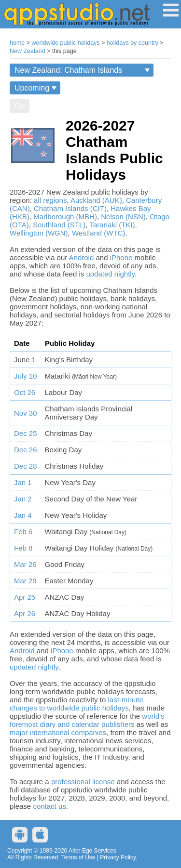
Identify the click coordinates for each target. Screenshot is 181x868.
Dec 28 (26, 466)
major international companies (58, 732)
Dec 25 (26, 433)
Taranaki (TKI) (112, 225)
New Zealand (28, 51)
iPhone (121, 257)
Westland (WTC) (99, 233)
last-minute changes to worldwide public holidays (77, 704)
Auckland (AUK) (96, 200)
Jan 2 (23, 499)
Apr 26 (25, 613)
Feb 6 (23, 532)
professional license (83, 782)
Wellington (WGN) (39, 233)
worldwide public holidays (66, 43)
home (17, 43)
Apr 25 (25, 597)
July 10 (26, 376)
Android (82, 257)
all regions (50, 200)
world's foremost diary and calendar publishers (87, 720)
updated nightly (110, 274)
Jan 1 (23, 482)
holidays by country (132, 43)
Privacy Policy (118, 857)
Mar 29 (25, 581)
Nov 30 (26, 413)
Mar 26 (25, 564)
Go (20, 106)
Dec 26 (26, 450)
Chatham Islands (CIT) (70, 208)
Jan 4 (23, 515)
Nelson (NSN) (123, 217)
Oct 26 (25, 392)
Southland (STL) (59, 225)
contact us (49, 806)
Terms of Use (78, 857)
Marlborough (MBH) (65, 217)
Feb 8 (23, 548)
